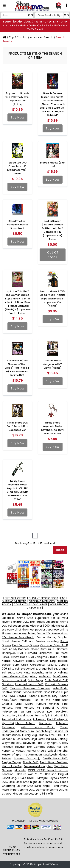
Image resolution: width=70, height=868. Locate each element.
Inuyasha (38, 673)
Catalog (22, 37)
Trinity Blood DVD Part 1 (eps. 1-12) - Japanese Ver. (17, 426)
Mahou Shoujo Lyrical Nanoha (47, 751)
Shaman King (46, 661)
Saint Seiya (36, 680)
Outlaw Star (47, 735)
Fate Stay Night (47, 743)
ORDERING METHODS (42, 601)
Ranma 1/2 (42, 715)
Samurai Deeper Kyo (36, 712)
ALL (41, 29)
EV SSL (13, 847)
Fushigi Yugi (30, 735)
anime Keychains (24, 633)
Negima (43, 657)
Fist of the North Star (51, 700)
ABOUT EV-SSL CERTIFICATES (12, 852)
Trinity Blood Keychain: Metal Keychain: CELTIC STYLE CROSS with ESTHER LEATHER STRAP (17, 490)
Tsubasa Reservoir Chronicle (30, 688)
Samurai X (51, 708)
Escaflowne (60, 676)
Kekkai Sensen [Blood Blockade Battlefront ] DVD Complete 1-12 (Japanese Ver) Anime (52, 230)
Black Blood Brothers (54, 762)
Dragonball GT (48, 669)
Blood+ (55, 657)
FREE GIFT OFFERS (15, 598)
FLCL (58, 735)
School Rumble (32, 692)
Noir (54, 739)
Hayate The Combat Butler (35, 747)
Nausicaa (45, 723)
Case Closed (52, 692)
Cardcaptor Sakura (43, 665)
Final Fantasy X (57, 719)
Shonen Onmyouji (27, 758)
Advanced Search (42, 37)
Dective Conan (12, 692)
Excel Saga (25, 715)
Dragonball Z (29, 669)
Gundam (8, 684)
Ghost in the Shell (14, 680)
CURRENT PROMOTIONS (43, 598)
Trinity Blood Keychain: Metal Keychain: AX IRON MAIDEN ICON (52, 428)
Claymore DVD (12, 743)
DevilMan (29, 743)
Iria (48, 739)
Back (60, 550)
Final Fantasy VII (28, 708)
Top (11, 37)
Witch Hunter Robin (38, 727)
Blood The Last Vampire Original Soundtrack (17, 225)
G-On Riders (21, 739)
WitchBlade (60, 688)
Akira (64, 708)
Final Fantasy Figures (26, 645)
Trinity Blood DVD (23, 657)
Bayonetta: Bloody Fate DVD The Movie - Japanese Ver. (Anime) (17, 99)
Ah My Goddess (19, 649)
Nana (64, 657)
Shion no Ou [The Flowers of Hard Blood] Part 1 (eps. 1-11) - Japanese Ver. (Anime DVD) (18, 368)
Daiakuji (63, 739)
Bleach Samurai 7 (42, 649)
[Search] (17, 15)
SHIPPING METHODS (14, 601)
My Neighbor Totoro (18, 723)
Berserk (63, 661)
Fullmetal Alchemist (39, 653)
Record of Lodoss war (17, 719)
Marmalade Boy (12, 766)
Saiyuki (21, 696)
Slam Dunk (27, 731)
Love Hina (23, 673)
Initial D (51, 673)
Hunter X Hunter (39, 696)
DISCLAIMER (40, 604)
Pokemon (39, 719)
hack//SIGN (9, 700)
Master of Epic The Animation (22, 755)
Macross (25, 700)
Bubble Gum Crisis (15, 665)
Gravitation (9, 715)
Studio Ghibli (59, 715)
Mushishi (20, 770)
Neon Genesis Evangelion (19, 676)
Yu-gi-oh (62, 712)
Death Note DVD (55, 758)
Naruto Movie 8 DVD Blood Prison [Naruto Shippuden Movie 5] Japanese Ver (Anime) (53, 299)
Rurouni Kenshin (47, 704)
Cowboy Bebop (24, 661)
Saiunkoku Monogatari (38, 766)
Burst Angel (43, 786)
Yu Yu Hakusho (46, 774)
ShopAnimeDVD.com (47, 864)
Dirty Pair (14, 669)
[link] (13, 838)
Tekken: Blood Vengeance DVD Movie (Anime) (53, 364)
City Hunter (60, 696)
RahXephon (9, 712)
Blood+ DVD (30, 762)
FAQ (63, 598)
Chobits (7, 704)
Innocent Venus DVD (29, 684)
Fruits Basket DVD (56, 680)
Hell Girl (62, 747)
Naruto (6, 661)
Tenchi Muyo (44, 731)
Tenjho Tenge (11, 762)
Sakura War (25, 774)
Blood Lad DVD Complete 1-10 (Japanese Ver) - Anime (18, 168)
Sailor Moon (24, 704)
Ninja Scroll (38, 739)
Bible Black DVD (19, 782)
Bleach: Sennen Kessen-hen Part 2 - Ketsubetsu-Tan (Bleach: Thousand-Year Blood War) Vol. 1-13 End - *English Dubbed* (52, 104)
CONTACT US (22, 604)
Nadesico (45, 676)
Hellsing (63, 673)
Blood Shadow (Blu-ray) (53, 165)
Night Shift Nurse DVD (44, 782)
